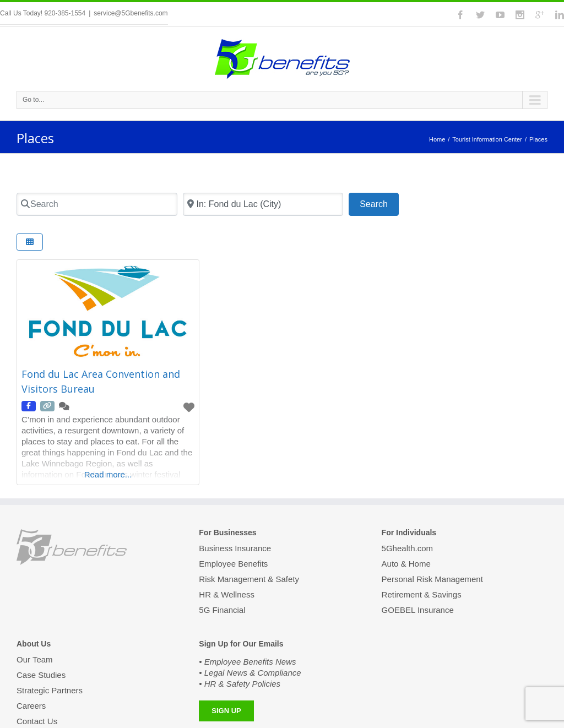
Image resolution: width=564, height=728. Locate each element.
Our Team (35, 660)
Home (437, 139)
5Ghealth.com (407, 549)
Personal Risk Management (432, 579)
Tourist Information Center (487, 139)
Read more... (108, 474)
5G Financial (222, 610)
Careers (31, 706)
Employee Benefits (233, 564)
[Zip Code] (263, 204)
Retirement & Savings (422, 594)
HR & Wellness (227, 594)
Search (379, 203)
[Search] (97, 204)
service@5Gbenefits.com (131, 13)
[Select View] (30, 242)
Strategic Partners (50, 690)
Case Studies (41, 675)
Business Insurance (235, 549)
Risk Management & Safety (249, 579)
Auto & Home (406, 564)
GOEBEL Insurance (418, 610)
